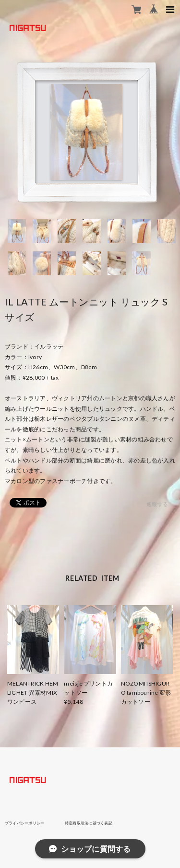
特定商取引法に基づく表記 (89, 823)
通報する (157, 504)
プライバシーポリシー (24, 823)
